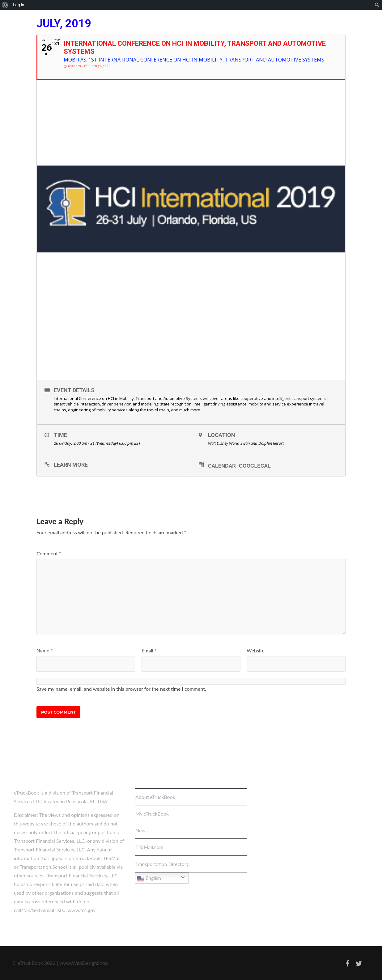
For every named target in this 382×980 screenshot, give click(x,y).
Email (149, 650)
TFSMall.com (149, 847)
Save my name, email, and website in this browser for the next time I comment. (121, 689)
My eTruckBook (152, 814)
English (149, 879)
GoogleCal (255, 466)
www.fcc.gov (81, 910)
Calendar (222, 466)
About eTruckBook (155, 797)
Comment (49, 553)
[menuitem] (5, 5)
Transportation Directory (162, 864)
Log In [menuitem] (19, 5)
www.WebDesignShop (84, 963)
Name (45, 650)
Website (256, 650)
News (142, 830)
